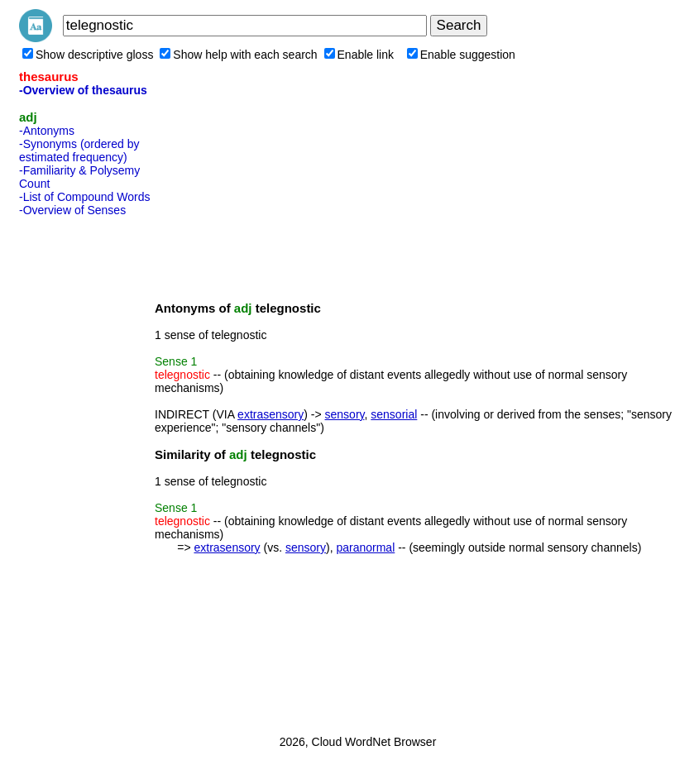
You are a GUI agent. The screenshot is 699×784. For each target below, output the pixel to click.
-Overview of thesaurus (83, 90)
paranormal (365, 547)
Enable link (359, 55)
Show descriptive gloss (88, 55)
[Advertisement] (85, 471)
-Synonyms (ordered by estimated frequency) (79, 151)
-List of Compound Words (84, 197)
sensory (345, 414)
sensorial (394, 414)
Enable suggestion (461, 55)
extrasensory (271, 414)
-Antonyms (47, 131)
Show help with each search (238, 55)
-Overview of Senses (72, 210)
